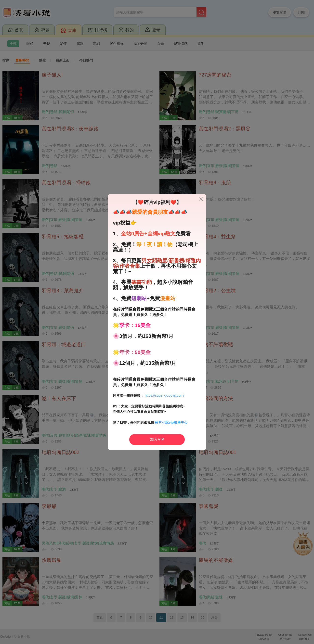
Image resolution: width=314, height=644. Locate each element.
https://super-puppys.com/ (164, 395)
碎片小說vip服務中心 (171, 422)
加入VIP (157, 439)
